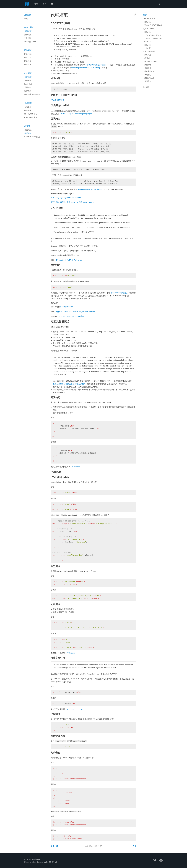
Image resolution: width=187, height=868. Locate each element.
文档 (36, 4)
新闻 (45, 4)
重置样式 (28, 87)
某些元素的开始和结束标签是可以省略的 (69, 384)
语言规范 (28, 130)
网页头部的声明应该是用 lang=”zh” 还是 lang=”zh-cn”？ (73, 202)
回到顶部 (146, 87)
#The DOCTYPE (57, 100)
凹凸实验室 (35, 859)
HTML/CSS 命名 (31, 114)
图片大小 (28, 57)
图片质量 (28, 61)
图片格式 (28, 54)
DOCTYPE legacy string (97, 65)
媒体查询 (28, 91)
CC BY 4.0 (53, 862)
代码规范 (28, 31)
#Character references (76, 709)
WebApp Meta (30, 41)
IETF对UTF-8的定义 (119, 293)
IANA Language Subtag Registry (91, 189)
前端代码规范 (27, 4)
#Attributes (71, 653)
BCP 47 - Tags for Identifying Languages (76, 114)
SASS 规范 (28, 84)
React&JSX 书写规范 (32, 137)
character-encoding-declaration (71, 316)
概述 (26, 19)
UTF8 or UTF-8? (67, 307)
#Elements (76, 467)
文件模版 (28, 38)
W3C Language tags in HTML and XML (66, 198)
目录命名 (28, 107)
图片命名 (28, 110)
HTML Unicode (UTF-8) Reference (68, 260)
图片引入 (28, 64)
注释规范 (28, 35)
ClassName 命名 (31, 117)
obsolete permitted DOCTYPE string (85, 68)
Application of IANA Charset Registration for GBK (76, 311)
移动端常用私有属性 (32, 94)
